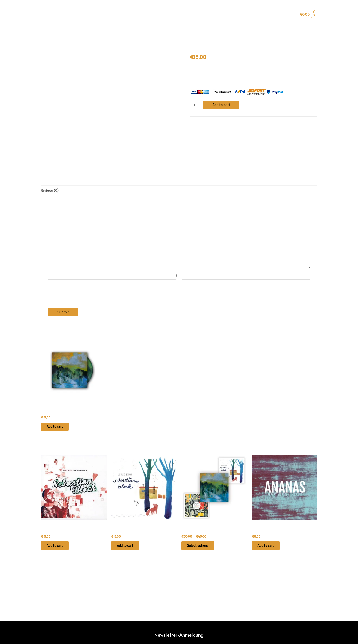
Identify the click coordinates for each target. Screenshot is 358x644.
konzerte (174, 32)
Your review (59, 246)
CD (209, 123)
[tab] (50, 191)
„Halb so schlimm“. (225, 72)
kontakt (218, 32)
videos (197, 32)
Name (55, 277)
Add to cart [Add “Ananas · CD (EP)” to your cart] (270, 548)
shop (153, 32)
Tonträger (220, 123)
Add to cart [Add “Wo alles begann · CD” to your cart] (129, 548)
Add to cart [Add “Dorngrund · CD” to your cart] (59, 428)
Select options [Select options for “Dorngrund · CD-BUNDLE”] (202, 548)
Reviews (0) (50, 191)
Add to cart (222, 105)
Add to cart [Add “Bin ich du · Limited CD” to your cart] (59, 548)
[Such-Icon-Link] (44, 14)
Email (188, 277)
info (136, 32)
